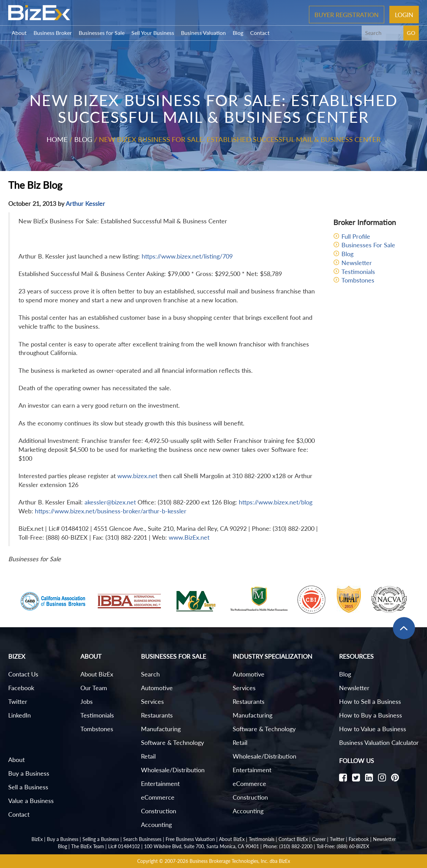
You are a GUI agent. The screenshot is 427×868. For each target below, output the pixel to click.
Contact (260, 33)
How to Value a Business (373, 729)
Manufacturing (161, 729)
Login (404, 14)
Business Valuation (203, 33)
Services (152, 701)
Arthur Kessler (85, 203)
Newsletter (357, 263)
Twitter (18, 701)
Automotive (157, 688)
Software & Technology (172, 742)
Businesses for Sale (102, 33)
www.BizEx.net (189, 537)
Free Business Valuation (190, 839)
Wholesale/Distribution (173, 770)
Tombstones (358, 280)
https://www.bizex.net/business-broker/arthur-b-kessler (111, 511)
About (19, 33)
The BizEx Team (88, 846)
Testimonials (358, 272)
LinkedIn (20, 715)
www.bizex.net (137, 476)
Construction (159, 811)
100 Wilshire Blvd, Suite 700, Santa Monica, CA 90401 (202, 846)
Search (150, 674)
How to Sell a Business (370, 701)
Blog (238, 33)
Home (57, 139)
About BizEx (97, 674)
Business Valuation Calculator (379, 742)
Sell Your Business (153, 33)
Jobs (87, 701)
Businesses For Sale (368, 245)
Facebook (21, 688)
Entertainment (160, 784)
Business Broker (53, 33)
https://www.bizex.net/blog (276, 502)
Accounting (156, 825)
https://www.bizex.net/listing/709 (187, 256)
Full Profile (356, 236)
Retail (148, 756)
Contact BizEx (293, 839)
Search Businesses (142, 839)
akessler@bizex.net (110, 502)
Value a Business (31, 801)
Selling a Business (101, 839)
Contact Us (23, 674)
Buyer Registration (347, 14)
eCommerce (158, 797)
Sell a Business (28, 787)
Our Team (94, 688)
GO (411, 33)
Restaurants (157, 715)
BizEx (37, 839)
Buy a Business (29, 773)
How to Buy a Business (371, 715)
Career (319, 839)
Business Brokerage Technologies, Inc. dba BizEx (240, 861)
